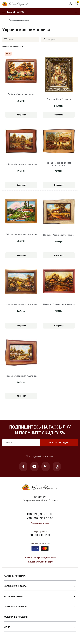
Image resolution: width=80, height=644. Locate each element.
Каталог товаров (13, 12)
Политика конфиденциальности (40, 558)
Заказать (59, 114)
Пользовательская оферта (40, 562)
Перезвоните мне (40, 524)
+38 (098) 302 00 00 (40, 515)
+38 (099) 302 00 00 (40, 519)
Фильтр (9, 39)
